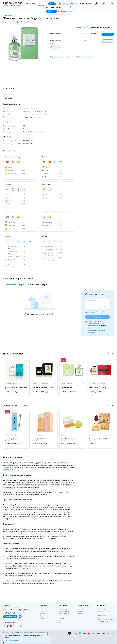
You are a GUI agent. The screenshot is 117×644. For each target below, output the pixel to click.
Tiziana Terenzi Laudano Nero (43, 387)
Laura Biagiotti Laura (12, 439)
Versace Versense (67, 387)
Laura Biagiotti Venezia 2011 (99, 439)
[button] (108, 354)
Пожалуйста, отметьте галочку (94, 322)
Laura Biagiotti (8, 470)
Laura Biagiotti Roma (40, 439)
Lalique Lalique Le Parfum (98, 387)
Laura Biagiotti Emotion (69, 439)
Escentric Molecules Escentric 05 (16, 387)
